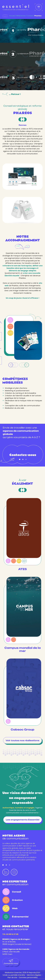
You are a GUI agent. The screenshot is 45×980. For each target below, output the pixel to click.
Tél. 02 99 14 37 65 (10, 934)
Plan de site (12, 978)
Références (21, 16)
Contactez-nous (23, 456)
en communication (15, 883)
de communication (15, 837)
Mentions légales (34, 975)
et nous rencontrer (16, 928)
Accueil (12, 16)
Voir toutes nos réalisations (22, 740)
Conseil (30, 16)
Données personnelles (28, 978)
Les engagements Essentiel (23, 820)
